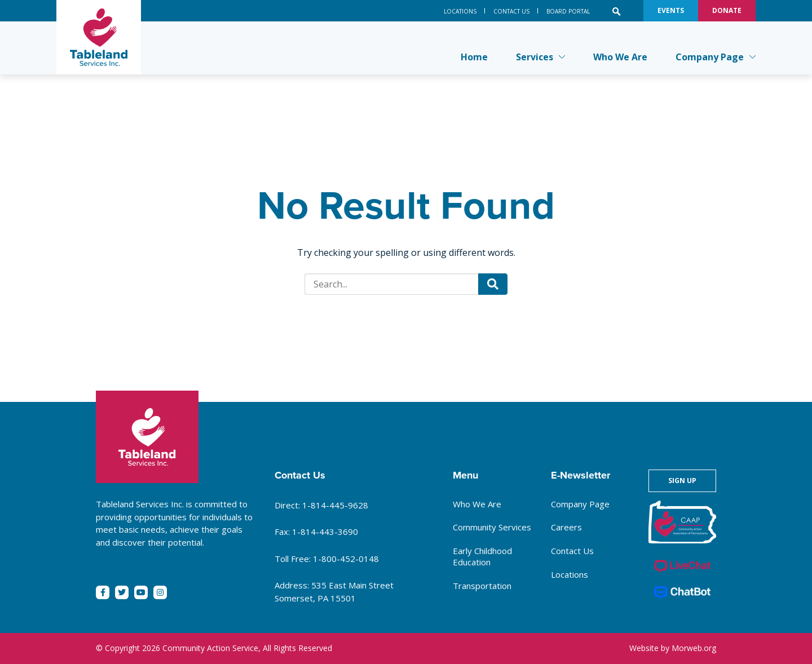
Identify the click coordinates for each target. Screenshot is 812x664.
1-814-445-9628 (335, 505)
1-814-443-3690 (325, 532)
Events (671, 10)
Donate (727, 10)
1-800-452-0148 (346, 559)
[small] (103, 592)
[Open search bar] (617, 11)
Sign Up (682, 481)
